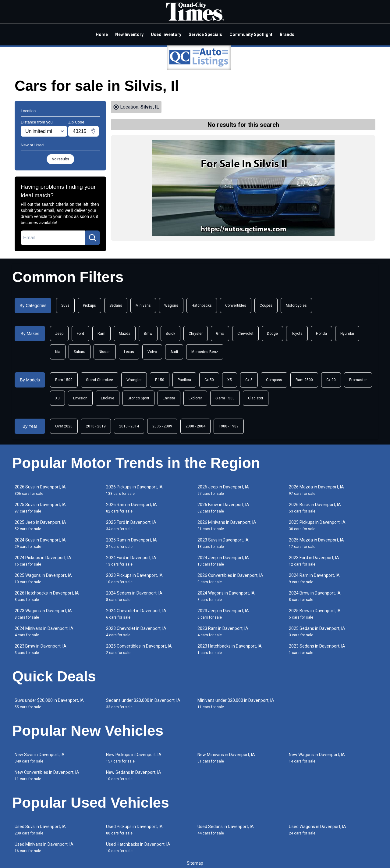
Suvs (65, 305)
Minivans (143, 305)
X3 (57, 398)
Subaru (80, 352)
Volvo (152, 352)
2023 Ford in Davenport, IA (314, 561)
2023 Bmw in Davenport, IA (41, 649)
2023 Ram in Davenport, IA (223, 632)
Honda (321, 334)
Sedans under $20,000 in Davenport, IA (143, 704)
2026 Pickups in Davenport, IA (134, 490)
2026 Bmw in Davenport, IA (223, 508)
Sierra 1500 (225, 398)
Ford (80, 334)
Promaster (358, 380)
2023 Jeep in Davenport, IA (223, 614)
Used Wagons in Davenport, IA (317, 830)
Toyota (297, 334)
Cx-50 (209, 380)
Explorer (195, 398)
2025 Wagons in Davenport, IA (43, 579)
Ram (101, 334)
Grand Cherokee (99, 380)
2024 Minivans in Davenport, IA (44, 632)
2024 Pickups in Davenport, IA (43, 561)
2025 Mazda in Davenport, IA (316, 543)
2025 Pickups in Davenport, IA (317, 525)
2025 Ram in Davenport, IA (131, 543)
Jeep (59, 334)
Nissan (105, 352)
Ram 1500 (64, 380)
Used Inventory (166, 34)
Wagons (171, 305)
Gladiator (256, 398)
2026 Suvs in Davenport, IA (40, 490)
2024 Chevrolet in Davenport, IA (136, 614)
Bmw (148, 334)
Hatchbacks (202, 305)
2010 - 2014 (129, 426)
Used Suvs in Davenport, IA (40, 830)
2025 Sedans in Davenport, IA (317, 632)
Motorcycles (296, 305)
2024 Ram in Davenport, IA (314, 579)
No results (60, 159)
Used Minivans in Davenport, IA (44, 847)
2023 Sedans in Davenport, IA (317, 649)
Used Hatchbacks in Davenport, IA (138, 847)
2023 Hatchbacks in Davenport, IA (230, 649)
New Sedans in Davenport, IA (134, 775)
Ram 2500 (304, 380)
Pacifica (184, 380)
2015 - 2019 (96, 426)
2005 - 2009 (162, 426)
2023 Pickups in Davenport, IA (134, 579)
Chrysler (196, 334)
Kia (58, 352)
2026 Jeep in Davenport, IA (223, 490)
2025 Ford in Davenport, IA (131, 525)
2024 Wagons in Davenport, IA (226, 596)
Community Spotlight (251, 34)
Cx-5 (249, 380)
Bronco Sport (138, 398)
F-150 (160, 380)
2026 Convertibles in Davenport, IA (230, 579)
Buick (170, 334)
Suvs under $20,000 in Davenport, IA (49, 704)
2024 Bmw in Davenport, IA (315, 596)
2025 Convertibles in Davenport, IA (139, 649)
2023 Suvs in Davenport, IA (223, 543)
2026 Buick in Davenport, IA (315, 508)
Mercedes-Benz (205, 352)
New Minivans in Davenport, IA (226, 758)
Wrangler (134, 380)
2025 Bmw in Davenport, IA (315, 614)
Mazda (125, 334)
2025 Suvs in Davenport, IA (40, 508)
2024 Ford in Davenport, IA (131, 561)
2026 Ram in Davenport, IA (131, 508)
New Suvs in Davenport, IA (40, 758)
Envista (169, 398)
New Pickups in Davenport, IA (134, 758)
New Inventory (129, 34)
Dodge (272, 334)
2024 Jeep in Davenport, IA (223, 561)
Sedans (116, 305)
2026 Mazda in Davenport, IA (316, 490)
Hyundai (347, 334)
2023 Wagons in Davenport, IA (43, 614)
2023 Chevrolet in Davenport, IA (136, 632)
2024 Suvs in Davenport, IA (40, 543)
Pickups (89, 305)
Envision (80, 398)
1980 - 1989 (229, 426)
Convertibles (236, 305)
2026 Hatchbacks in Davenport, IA (47, 596)
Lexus (129, 352)
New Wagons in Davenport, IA (317, 758)
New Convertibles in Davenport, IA (47, 775)
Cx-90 (331, 380)
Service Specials (205, 34)
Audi (174, 352)
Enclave (108, 398)
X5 (230, 380)
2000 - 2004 (195, 426)
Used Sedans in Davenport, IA (226, 830)
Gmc (220, 334)
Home (102, 34)
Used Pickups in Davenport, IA (134, 830)
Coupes (266, 305)
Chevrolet (245, 334)
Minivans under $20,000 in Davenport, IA (236, 704)
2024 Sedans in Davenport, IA (134, 596)
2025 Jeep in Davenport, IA (40, 525)
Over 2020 (64, 426)
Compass (274, 380)
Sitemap (195, 863)
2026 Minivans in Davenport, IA (227, 525)
